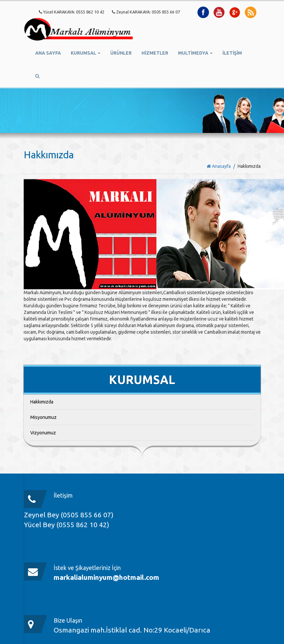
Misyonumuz (43, 417)
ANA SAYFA (48, 53)
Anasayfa (219, 166)
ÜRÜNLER (121, 53)
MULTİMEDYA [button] (195, 53)
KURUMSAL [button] (86, 53)
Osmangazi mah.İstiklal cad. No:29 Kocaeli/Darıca (132, 630)
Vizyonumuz (43, 433)
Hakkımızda (42, 402)
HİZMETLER (155, 53)
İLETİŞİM (232, 53)
